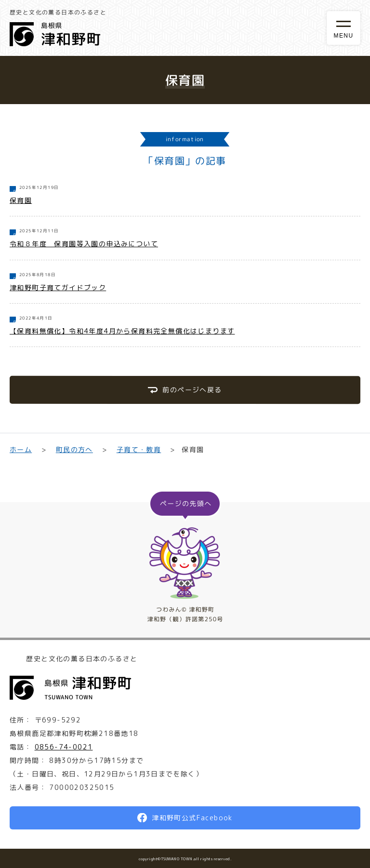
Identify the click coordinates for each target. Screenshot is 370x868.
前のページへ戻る (192, 390)
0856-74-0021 (64, 747)
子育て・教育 (139, 449)
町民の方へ (74, 449)
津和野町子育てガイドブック (58, 287)
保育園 (21, 200)
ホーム (21, 449)
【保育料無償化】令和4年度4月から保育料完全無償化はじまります (122, 331)
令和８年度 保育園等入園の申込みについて (84, 244)
